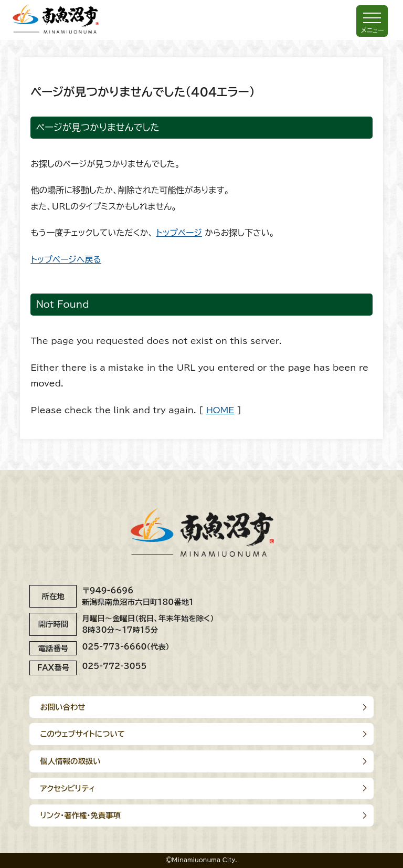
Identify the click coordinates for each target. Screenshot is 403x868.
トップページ (179, 233)
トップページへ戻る (66, 259)
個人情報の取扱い (70, 761)
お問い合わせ (62, 707)
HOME (220, 410)
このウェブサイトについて (82, 734)
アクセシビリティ (67, 788)
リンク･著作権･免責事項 (80, 815)
